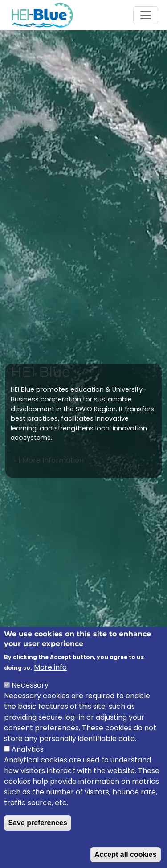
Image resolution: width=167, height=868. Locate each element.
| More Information (52, 460)
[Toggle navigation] (146, 15)
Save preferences (38, 837)
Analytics (28, 764)
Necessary (30, 699)
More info (50, 682)
